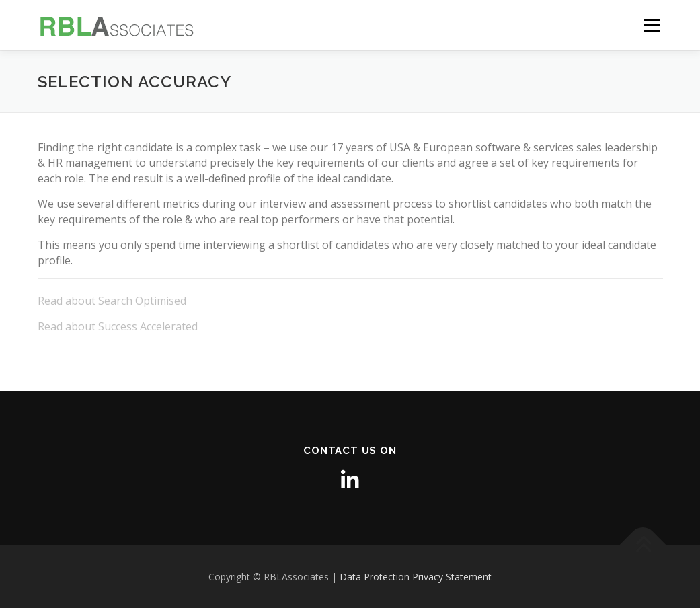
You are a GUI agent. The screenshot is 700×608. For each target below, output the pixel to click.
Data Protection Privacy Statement (416, 577)
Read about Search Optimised (112, 301)
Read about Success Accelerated (118, 326)
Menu (651, 25)
